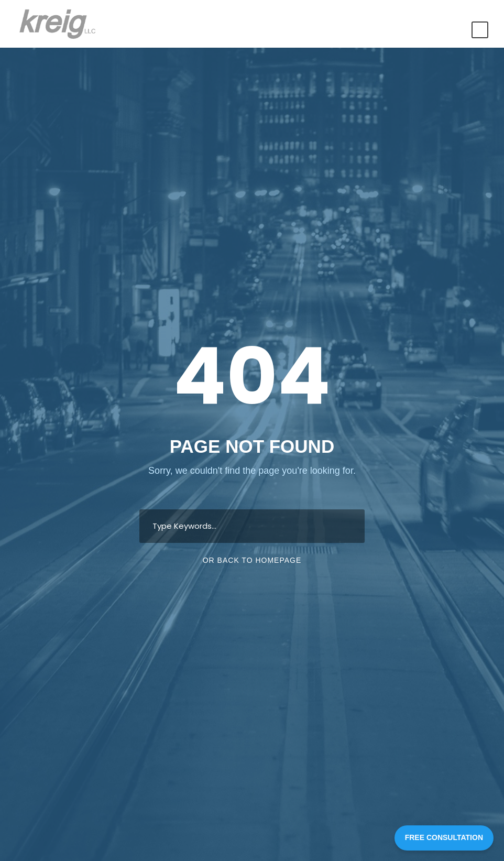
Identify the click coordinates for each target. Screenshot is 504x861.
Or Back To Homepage (252, 560)
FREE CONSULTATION (444, 837)
